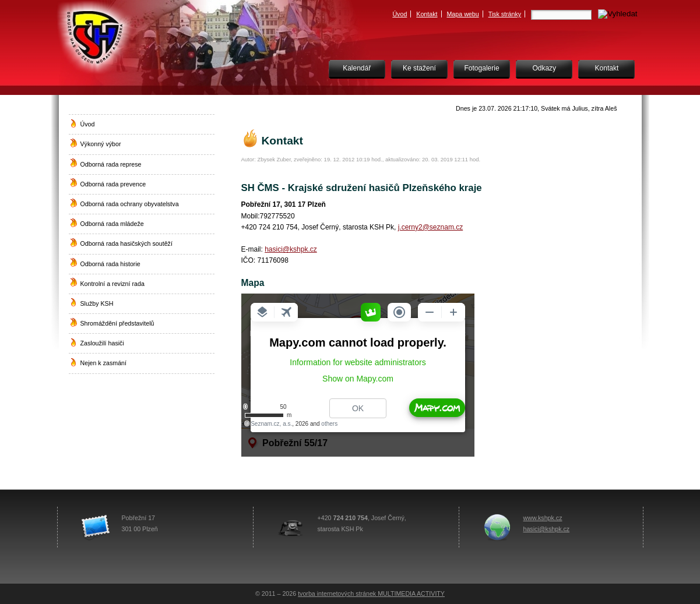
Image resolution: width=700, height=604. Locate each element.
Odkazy (544, 68)
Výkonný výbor (101, 144)
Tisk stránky (505, 14)
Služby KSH (97, 303)
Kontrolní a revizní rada (112, 284)
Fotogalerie (482, 68)
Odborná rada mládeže (112, 224)
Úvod (400, 14)
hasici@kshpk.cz (291, 249)
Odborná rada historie (110, 264)
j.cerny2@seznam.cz (431, 227)
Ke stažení (419, 68)
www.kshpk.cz (543, 518)
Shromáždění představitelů (117, 323)
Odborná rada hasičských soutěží (126, 243)
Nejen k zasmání (103, 363)
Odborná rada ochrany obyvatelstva (130, 204)
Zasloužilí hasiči (102, 343)
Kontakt (427, 14)
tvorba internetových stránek (338, 594)
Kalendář (357, 68)
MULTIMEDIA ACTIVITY (411, 594)
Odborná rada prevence (113, 184)
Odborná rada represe (111, 164)
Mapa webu (462, 14)
